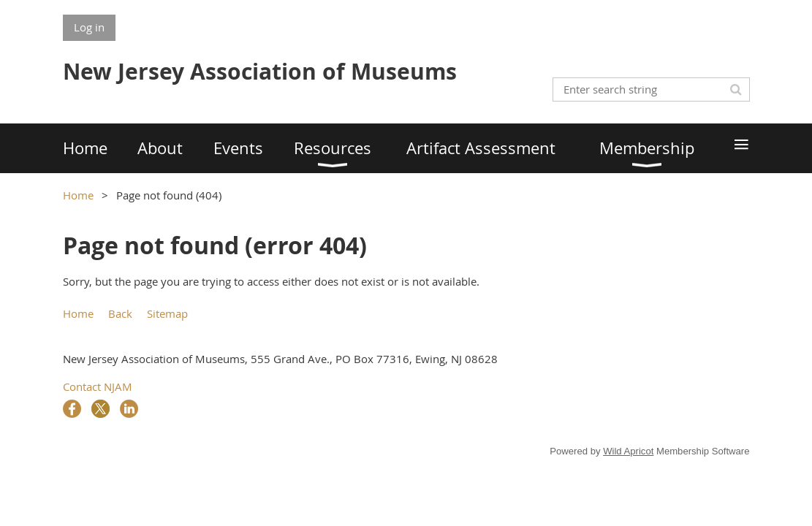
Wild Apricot (628, 451)
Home (78, 195)
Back (120, 313)
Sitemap (167, 313)
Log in (89, 27)
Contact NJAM (98, 386)
